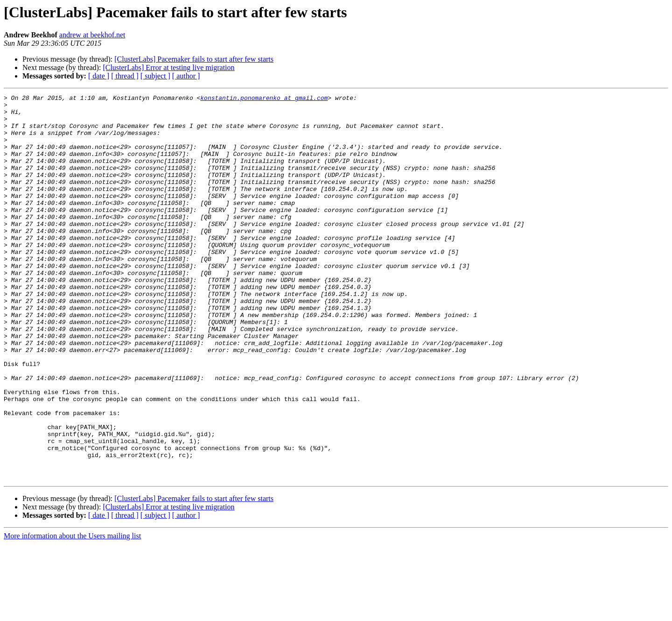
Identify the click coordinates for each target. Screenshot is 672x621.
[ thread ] (125, 76)
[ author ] (186, 76)
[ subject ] (155, 76)
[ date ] (99, 76)
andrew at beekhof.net (92, 35)
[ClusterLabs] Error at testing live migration (168, 67)
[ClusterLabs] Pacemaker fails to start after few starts (194, 59)
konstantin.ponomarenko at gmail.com (264, 99)
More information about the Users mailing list (72, 613)
